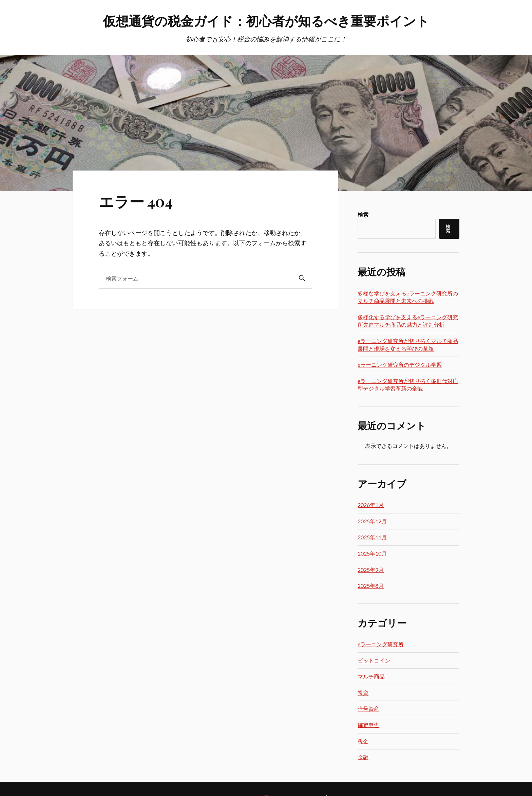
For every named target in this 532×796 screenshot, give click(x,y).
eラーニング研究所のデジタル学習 (400, 365)
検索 (363, 214)
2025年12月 (372, 521)
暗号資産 (368, 709)
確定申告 (368, 725)
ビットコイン (374, 660)
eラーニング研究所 (381, 644)
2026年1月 (371, 505)
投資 (363, 693)
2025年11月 (372, 537)
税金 (363, 741)
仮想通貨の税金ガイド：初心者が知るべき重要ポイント (266, 21)
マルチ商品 (371, 676)
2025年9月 (371, 570)
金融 (363, 757)
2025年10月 (372, 553)
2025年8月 (371, 586)
